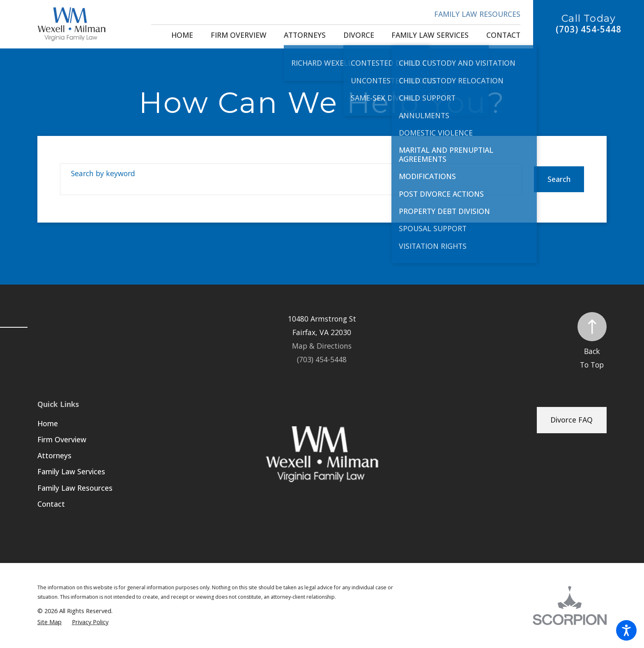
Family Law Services (71, 471)
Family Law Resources (477, 14)
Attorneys (54, 455)
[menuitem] (182, 35)
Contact (51, 504)
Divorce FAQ (572, 420)
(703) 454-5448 (589, 29)
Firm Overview (62, 439)
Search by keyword (103, 173)
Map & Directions (322, 346)
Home (48, 423)
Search (559, 179)
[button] (626, 630)
